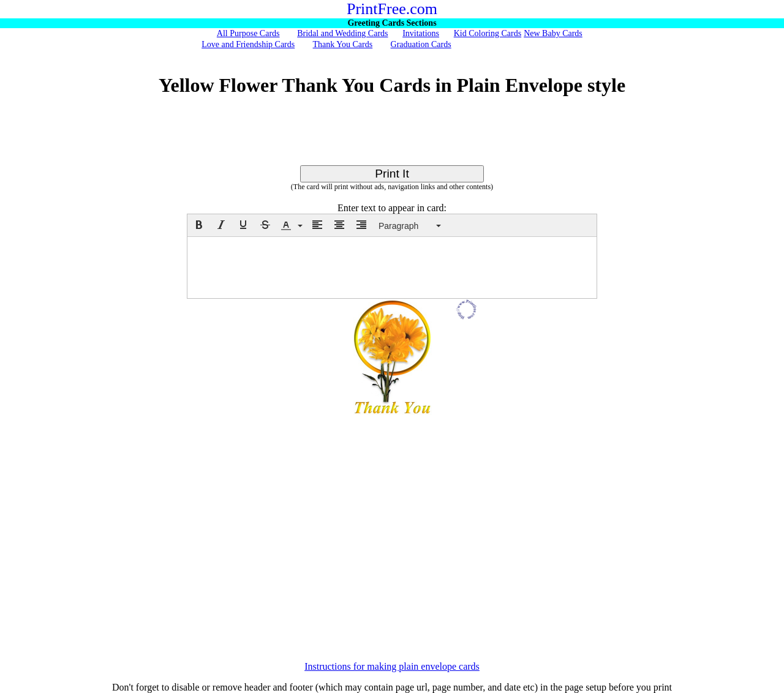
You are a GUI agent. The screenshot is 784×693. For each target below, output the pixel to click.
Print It (392, 174)
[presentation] (199, 225)
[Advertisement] (392, 138)
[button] (199, 225)
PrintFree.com (392, 9)
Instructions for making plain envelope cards (392, 666)
